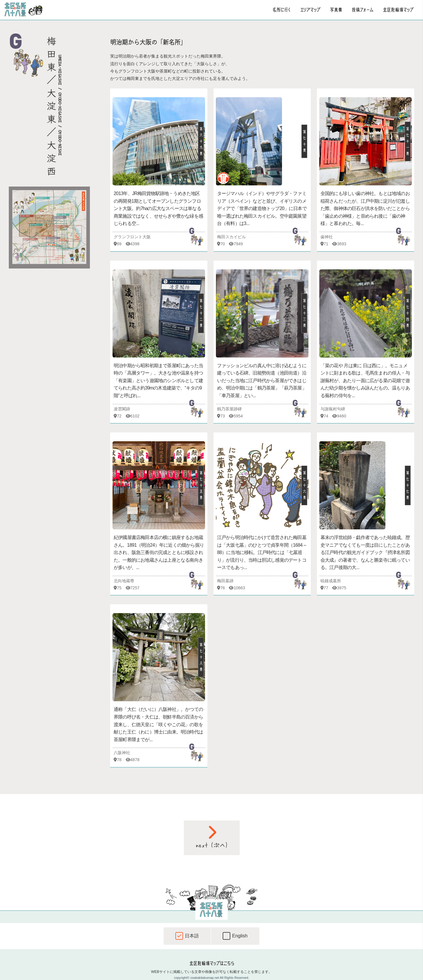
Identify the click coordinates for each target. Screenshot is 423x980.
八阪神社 (122, 753)
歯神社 (327, 237)
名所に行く (282, 10)
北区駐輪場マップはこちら (211, 963)
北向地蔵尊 (124, 581)
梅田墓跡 (225, 581)
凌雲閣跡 (122, 409)
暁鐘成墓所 (331, 581)
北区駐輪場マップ (398, 10)
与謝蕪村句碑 (333, 409)
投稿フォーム (362, 10)
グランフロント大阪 (132, 237)
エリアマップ (310, 10)
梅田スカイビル (231, 237)
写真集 (336, 10)
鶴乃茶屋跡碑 (229, 409)
